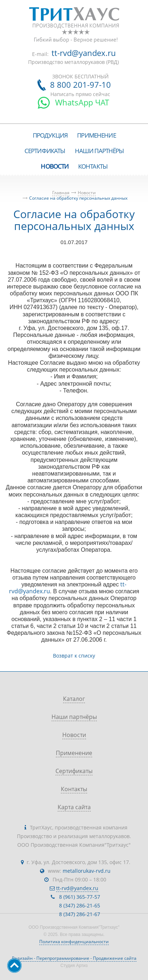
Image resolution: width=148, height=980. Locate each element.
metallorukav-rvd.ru (87, 871)
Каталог (74, 699)
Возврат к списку (74, 656)
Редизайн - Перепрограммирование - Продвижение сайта (74, 958)
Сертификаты (74, 771)
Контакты (74, 789)
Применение (74, 753)
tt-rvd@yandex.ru (84, 53)
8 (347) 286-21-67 (80, 914)
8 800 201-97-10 (80, 84)
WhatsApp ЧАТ (82, 102)
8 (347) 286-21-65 (80, 905)
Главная (61, 193)
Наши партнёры (74, 717)
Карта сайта (74, 807)
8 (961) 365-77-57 (80, 897)
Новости (87, 193)
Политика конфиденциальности (74, 942)
